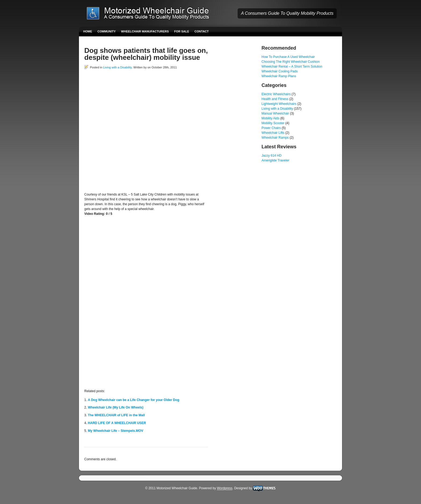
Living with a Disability (117, 67)
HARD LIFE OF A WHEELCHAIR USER (117, 423)
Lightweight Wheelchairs (279, 104)
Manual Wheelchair (275, 113)
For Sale (182, 31)
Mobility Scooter (273, 123)
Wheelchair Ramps (275, 138)
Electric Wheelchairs (276, 94)
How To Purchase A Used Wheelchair (288, 57)
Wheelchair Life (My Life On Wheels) (116, 407)
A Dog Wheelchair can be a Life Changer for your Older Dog (133, 400)
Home (88, 31)
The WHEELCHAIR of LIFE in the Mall (116, 415)
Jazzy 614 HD (272, 156)
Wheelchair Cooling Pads (280, 71)
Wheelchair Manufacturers (145, 31)
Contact (202, 31)
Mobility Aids (271, 118)
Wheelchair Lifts (273, 133)
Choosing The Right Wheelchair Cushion (291, 62)
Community (107, 31)
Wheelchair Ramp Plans (279, 76)
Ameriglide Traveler (275, 160)
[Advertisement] (147, 82)
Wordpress (225, 488)
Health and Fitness (275, 99)
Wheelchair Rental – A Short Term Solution (292, 67)
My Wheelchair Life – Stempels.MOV (115, 431)
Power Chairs (271, 128)
